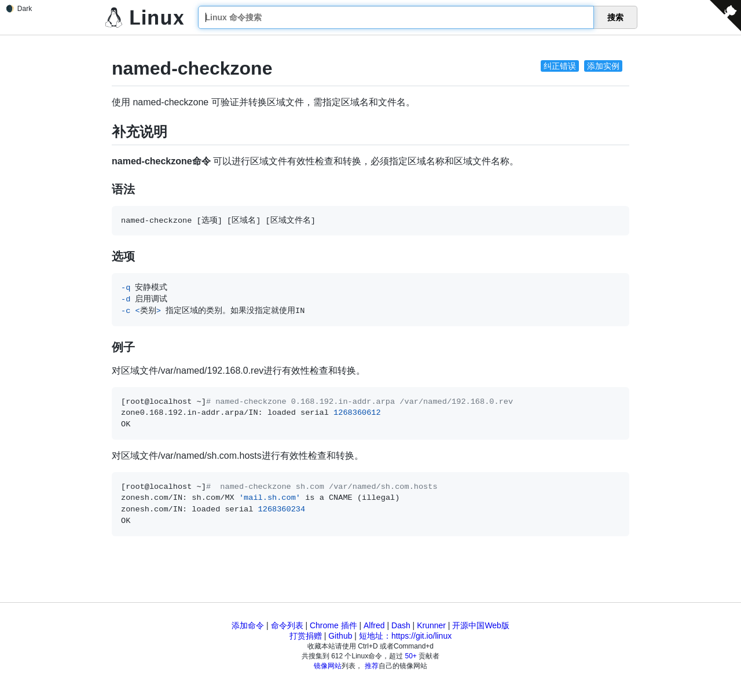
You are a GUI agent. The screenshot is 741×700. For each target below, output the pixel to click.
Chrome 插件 (333, 625)
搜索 (615, 17)
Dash (401, 625)
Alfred (374, 625)
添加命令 (248, 625)
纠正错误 (560, 66)
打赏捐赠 (306, 636)
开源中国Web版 (481, 625)
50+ (411, 656)
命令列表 (287, 625)
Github (340, 636)
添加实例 (603, 66)
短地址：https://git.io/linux (405, 636)
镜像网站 (328, 666)
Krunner (431, 625)
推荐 (372, 666)
